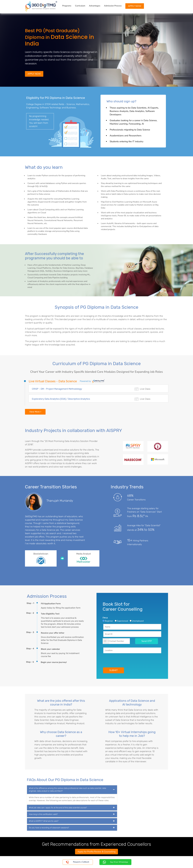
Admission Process (113, 6)
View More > (35, 412)
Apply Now (135, 6)
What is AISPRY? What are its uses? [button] (44, 821)
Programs (67, 6)
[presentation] (122, 660)
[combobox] (106, 641)
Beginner (109, 621)
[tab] (72, 790)
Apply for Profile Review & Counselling (97, 852)
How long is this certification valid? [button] (43, 815)
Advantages (95, 6)
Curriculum (80, 6)
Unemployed (138, 621)
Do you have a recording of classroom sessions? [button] (49, 828)
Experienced (122, 621)
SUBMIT (114, 671)
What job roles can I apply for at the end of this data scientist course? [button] (58, 808)
